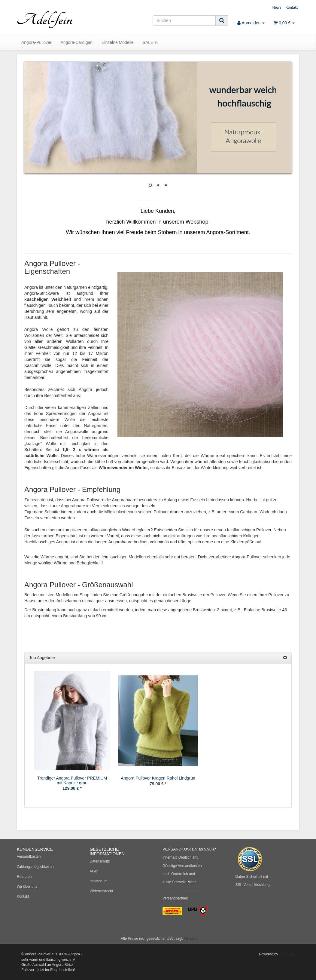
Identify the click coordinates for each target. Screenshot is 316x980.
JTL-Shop (287, 954)
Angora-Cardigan (76, 42)
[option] (72, 736)
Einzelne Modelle (118, 42)
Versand (191, 939)
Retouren (24, 877)
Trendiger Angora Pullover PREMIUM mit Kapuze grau (72, 780)
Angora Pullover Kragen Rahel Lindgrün (158, 778)
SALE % (150, 42)
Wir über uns (27, 887)
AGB (94, 871)
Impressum (99, 881)
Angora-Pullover (36, 42)
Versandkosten (29, 856)
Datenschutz (100, 861)
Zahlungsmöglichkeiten (35, 867)
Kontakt (292, 8)
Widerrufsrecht (102, 891)
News (277, 8)
